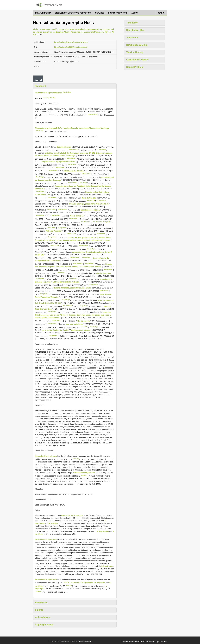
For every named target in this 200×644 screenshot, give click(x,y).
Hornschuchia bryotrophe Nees (48, 93)
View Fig (46, 98)
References (41, 603)
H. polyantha (100, 583)
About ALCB (91, 201)
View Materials (92, 114)
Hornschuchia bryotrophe (46, 456)
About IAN (84, 327)
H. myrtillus (53, 523)
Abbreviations (43, 617)
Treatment (41, 86)
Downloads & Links (137, 45)
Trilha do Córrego (77, 204)
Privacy (152, 642)
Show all (38, 80)
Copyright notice (44, 625)
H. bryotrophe (103, 531)
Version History (135, 52)
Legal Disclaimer (161, 642)
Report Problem (135, 67)
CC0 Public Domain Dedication (80, 642)
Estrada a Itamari (64, 147)
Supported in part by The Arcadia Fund (135, 642)
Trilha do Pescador (54, 231)
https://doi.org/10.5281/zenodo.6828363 (71, 47)
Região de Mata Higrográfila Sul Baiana (59, 162)
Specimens (132, 38)
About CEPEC (73, 150)
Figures (39, 610)
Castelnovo (60, 167)
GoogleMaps (102, 150)
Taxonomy (132, 23)
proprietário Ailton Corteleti (97, 204)
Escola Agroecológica (91, 210)
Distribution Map (135, 30)
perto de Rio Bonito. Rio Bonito (55, 330)
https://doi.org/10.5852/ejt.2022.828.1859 (71, 42)
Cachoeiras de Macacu (81, 330)
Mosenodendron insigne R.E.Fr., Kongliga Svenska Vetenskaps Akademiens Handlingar (72, 128)
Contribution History (137, 60)
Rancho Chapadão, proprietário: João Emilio (73, 288)
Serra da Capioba (89, 198)
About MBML (52, 209)
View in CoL (67, 92)
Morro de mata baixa (74, 324)
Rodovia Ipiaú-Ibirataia (74, 171)
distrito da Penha (104, 273)
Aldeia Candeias (77, 216)
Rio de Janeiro (84, 321)
